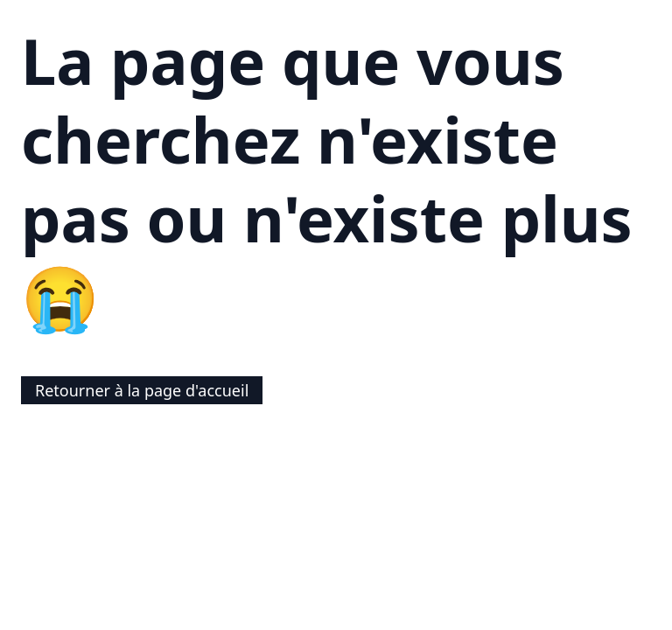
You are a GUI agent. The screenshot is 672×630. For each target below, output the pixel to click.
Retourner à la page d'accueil (142, 390)
